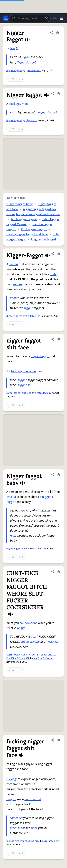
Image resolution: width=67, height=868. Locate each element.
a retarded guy (43, 393)
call (22, 623)
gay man (22, 104)
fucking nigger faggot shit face (27, 234)
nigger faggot (40, 356)
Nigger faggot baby (19, 204)
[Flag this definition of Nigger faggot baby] (59, 475)
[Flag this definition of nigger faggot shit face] (59, 339)
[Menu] (61, 18)
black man (17, 828)
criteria (11, 497)
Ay (12, 112)
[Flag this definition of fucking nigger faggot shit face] (59, 740)
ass (21, 516)
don (29, 298)
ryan (27, 510)
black (12, 104)
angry (21, 628)
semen (17, 284)
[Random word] (46, 18)
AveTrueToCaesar (43, 658)
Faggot (31, 62)
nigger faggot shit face (19, 393)
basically (17, 371)
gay (27, 57)
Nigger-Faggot (14, 316)
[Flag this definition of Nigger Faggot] (58, 33)
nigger (42, 112)
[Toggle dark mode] (55, 18)
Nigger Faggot (14, 70)
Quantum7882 (33, 70)
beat (34, 828)
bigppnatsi (31, 120)
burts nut (36, 549)
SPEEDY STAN (33, 316)
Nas (13, 48)
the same (29, 371)
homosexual (33, 799)
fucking (11, 779)
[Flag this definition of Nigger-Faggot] (59, 254)
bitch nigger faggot (24, 219)
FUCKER (53, 642)
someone (31, 623)
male (53, 274)
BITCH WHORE (30, 642)
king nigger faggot (44, 239)
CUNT (34, 637)
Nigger (21, 62)
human (13, 264)
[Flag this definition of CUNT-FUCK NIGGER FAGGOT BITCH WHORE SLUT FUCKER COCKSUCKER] (59, 572)
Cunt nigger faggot (34, 229)
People (15, 298)
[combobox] (30, 18)
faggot (11, 502)
